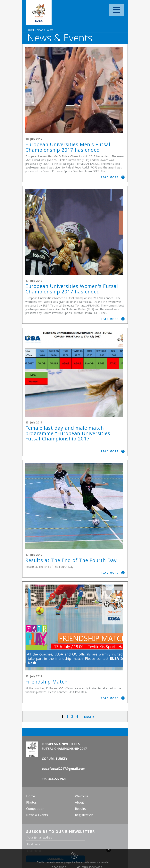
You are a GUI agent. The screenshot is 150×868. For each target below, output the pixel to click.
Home (32, 30)
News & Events (45, 30)
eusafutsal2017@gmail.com (64, 769)
